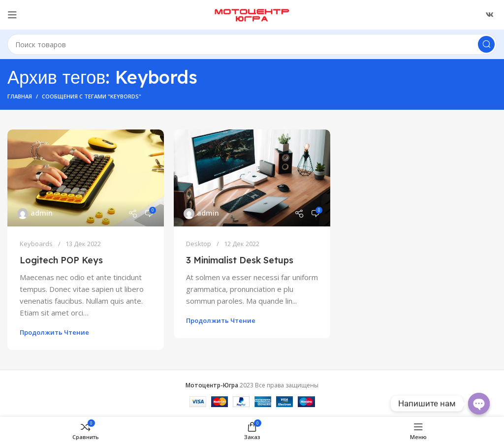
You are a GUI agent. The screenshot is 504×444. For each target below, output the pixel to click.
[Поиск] (252, 44)
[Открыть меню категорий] (12, 15)
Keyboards (36, 244)
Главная (20, 96)
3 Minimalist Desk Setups (240, 260)
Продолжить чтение (54, 332)
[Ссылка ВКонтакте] (490, 15)
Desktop (199, 244)
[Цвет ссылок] (86, 178)
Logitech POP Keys (61, 260)
